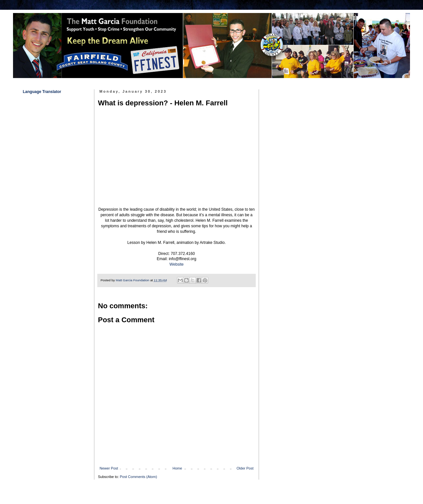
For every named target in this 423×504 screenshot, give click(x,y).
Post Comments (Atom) (138, 477)
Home (177, 468)
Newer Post (109, 468)
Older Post (245, 468)
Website (177, 264)
